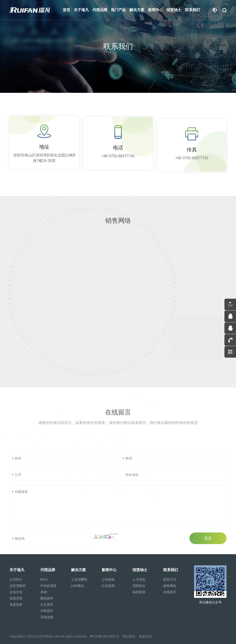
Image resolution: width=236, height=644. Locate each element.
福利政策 (139, 592)
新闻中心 (109, 570)
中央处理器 (48, 586)
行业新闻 (108, 586)
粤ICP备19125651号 (105, 636)
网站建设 (129, 636)
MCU (44, 579)
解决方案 (79, 570)
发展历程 (16, 598)
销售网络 (170, 586)
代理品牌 (48, 570)
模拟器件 (47, 598)
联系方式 (170, 579)
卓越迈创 (145, 636)
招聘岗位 (139, 586)
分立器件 (47, 605)
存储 (44, 592)
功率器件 (47, 611)
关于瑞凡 (17, 570)
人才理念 (139, 579)
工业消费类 (79, 579)
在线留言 (170, 592)
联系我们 (171, 570)
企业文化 (16, 592)
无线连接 (47, 617)
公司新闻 (108, 579)
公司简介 (16, 579)
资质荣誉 (16, 605)
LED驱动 (77, 586)
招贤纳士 (140, 570)
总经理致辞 (18, 586)
